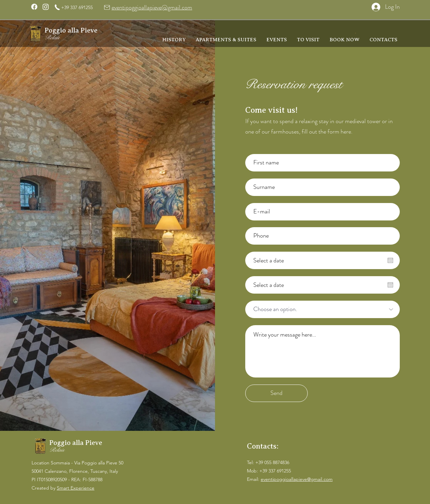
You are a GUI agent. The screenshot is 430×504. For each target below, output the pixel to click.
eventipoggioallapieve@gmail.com (152, 7)
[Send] (276, 393)
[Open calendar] (390, 260)
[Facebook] (34, 7)
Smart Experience (76, 488)
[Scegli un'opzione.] (322, 309)
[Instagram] (46, 7)
